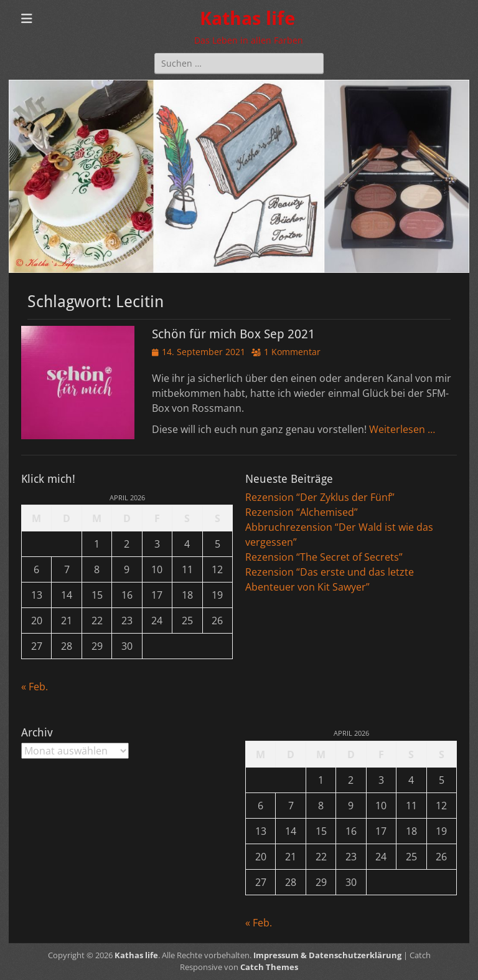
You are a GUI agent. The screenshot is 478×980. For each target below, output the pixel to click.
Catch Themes (269, 967)
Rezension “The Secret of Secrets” (324, 557)
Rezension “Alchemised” (302, 512)
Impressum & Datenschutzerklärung (327, 955)
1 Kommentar (292, 352)
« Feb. (35, 687)
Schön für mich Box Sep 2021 (233, 334)
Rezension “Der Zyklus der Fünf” (320, 497)
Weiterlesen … (402, 429)
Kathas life (247, 18)
